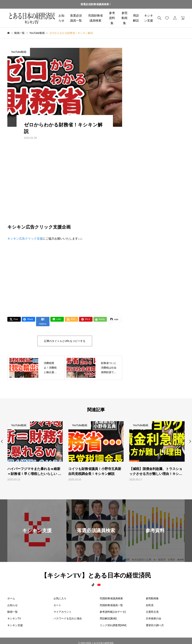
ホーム (11, 598)
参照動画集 (125, 18)
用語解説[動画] (108, 618)
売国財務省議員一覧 (111, 605)
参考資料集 (112, 18)
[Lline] (57, 319)
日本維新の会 (154, 618)
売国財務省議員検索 (95, 18)
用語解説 (136, 18)
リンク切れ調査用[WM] (113, 625)
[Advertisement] (65, 276)
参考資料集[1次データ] (113, 612)
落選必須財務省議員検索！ (96, 4)
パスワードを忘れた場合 (68, 618)
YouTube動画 (19, 52)
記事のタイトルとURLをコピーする (65, 341)
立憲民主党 (152, 612)
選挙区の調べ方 (155, 625)
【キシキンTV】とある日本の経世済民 (96, 575)
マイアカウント (63, 612)
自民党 (150, 605)
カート (57, 605)
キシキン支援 (15, 625)
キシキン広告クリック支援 (25, 239)
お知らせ (61, 18)
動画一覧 (13, 612)
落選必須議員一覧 (76, 18)
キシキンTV (14, 618)
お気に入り (60, 598)
